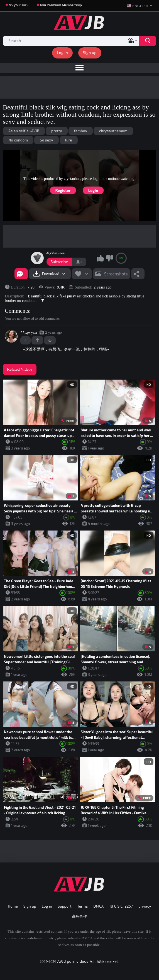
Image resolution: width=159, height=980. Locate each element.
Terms (82, 906)
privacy (145, 906)
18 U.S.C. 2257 (121, 906)
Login (93, 190)
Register (63, 190)
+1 (37, 340)
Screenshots (116, 274)
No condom (18, 140)
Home (13, 906)
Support (65, 906)
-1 (50, 340)
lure (69, 140)
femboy (81, 131)
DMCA (98, 906)
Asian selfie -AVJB (24, 131)
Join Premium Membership (61, 5)
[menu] (79, 68)
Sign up (90, 52)
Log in (62, 52)
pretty (57, 131)
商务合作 (80, 916)
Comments (17, 311)
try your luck (19, 5)
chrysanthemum (113, 131)
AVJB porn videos (73, 961)
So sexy (47, 140)
